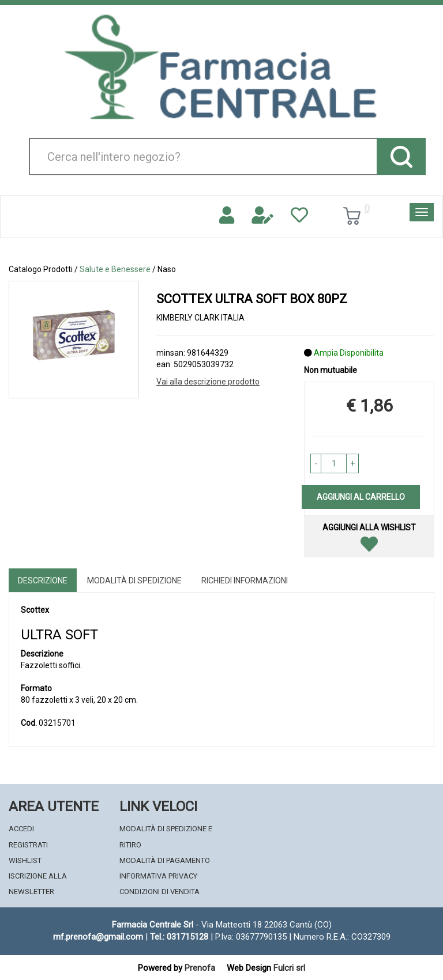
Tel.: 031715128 (179, 937)
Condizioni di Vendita (159, 892)
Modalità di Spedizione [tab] (134, 581)
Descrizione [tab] (43, 581)
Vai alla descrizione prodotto (208, 382)
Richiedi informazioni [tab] (245, 581)
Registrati (28, 845)
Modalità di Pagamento (165, 860)
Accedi (21, 829)
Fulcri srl (289, 968)
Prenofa (200, 968)
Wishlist (25, 860)
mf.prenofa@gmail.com (98, 937)
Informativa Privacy (158, 876)
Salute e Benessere (115, 269)
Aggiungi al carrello (361, 497)
